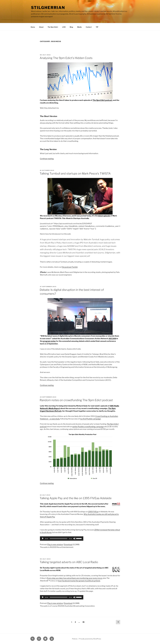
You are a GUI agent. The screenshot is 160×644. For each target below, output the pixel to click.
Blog (71, 27)
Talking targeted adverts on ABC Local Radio (69, 562)
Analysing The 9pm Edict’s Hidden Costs (66, 58)
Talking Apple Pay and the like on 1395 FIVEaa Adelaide (76, 498)
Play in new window (55, 545)
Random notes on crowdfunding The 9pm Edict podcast (76, 400)
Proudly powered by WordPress (90, 639)
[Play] (43, 539)
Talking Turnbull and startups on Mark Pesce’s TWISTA (75, 173)
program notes (49, 341)
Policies (75, 639)
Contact (89, 27)
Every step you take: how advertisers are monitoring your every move (75, 578)
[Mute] (74, 539)
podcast (102, 100)
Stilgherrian (48, 8)
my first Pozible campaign (90, 419)
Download (68, 545)
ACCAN (112, 339)
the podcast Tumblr (70, 267)
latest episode (104, 216)
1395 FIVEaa (93, 512)
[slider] (59, 539)
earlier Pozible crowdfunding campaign (88, 427)
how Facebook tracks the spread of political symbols (79, 581)
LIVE (64, 27)
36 (84, 622)
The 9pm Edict (53, 27)
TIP (97, 27)
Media (79, 27)
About (41, 27)
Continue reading (47, 159)
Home (33, 27)
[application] (62, 539)
